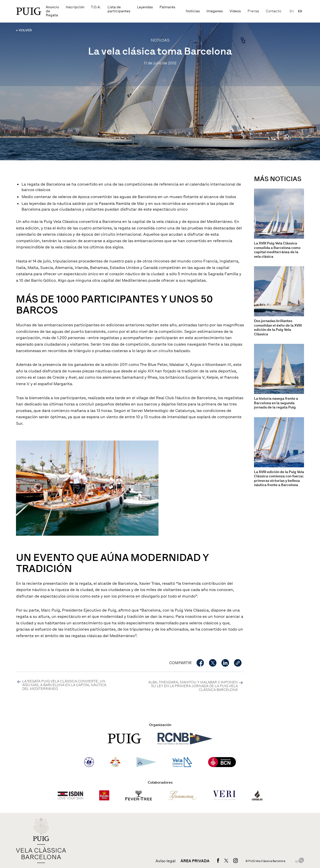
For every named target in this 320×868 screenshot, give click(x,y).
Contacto (273, 11)
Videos (235, 11)
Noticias (193, 11)
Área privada (195, 861)
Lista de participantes (119, 9)
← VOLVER (24, 30)
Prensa (253, 11)
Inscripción (75, 7)
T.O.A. (96, 7)
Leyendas (145, 7)
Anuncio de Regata (52, 11)
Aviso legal (165, 861)
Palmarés (167, 7)
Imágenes (215, 11)
